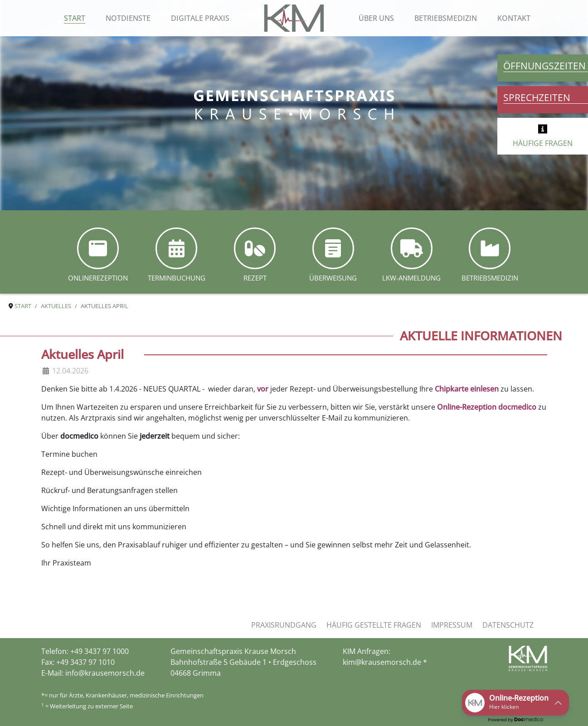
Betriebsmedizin (446, 18)
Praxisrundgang (284, 625)
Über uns (376, 18)
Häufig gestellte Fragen (374, 625)
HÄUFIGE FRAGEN (543, 143)
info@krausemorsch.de (105, 673)
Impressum (452, 625)
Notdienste (128, 18)
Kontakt (514, 18)
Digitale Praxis (200, 18)
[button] (515, 703)
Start (75, 18)
